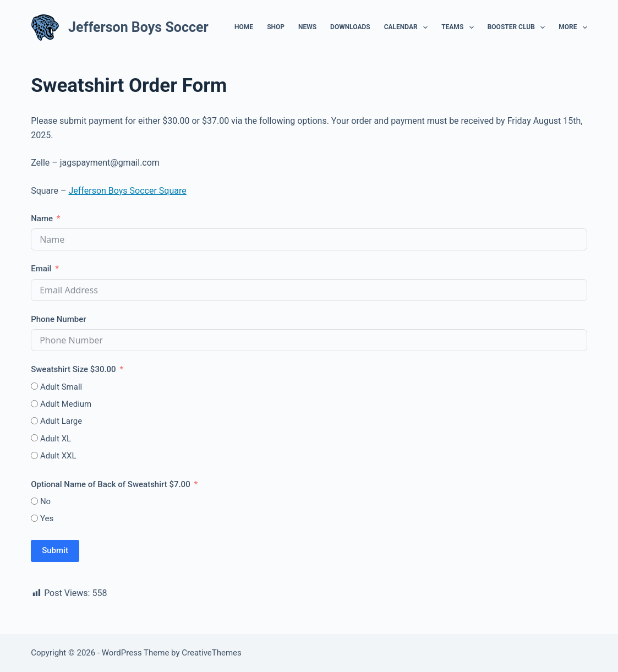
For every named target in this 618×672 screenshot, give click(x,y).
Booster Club (519, 28)
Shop (276, 27)
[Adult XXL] (34, 455)
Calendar (408, 28)
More (573, 28)
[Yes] (34, 518)
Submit (55, 550)
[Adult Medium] (34, 404)
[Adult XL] (34, 438)
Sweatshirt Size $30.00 (73, 369)
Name (42, 218)
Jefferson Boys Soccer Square (127, 191)
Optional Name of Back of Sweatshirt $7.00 (111, 484)
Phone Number (58, 319)
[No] (34, 501)
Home (244, 27)
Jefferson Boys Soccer (138, 27)
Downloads (350, 27)
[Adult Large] (34, 421)
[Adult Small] (34, 386)
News (307, 27)
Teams (460, 28)
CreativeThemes (212, 653)
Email (41, 269)
